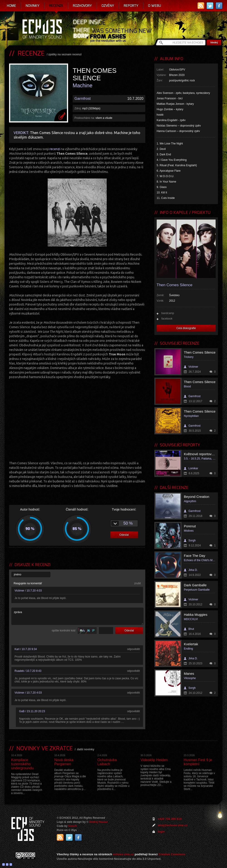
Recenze (56, 6)
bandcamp (168, 313)
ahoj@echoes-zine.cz (173, 825)
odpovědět (133, 649)
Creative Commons (172, 854)
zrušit (137, 583)
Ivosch (73, 826)
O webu (154, 6)
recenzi (55, 149)
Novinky (33, 6)
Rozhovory (82, 6)
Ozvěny (108, 6)
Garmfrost (83, 99)
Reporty (131, 6)
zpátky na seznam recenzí (65, 54)
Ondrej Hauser (99, 822)
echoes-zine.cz (123, 854)
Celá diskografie (186, 328)
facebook (167, 319)
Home (11, 6)
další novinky (86, 749)
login (161, 832)
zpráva (77, 616)
